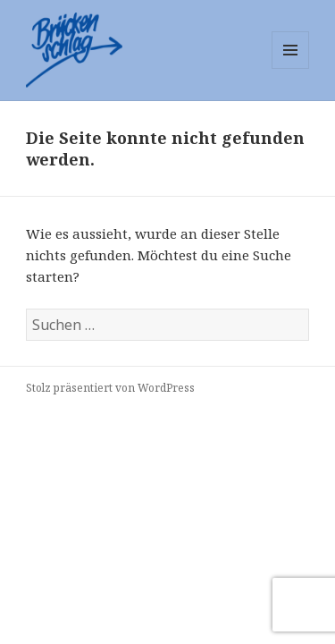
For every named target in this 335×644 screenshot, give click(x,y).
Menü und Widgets (291, 68)
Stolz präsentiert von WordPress (110, 388)
